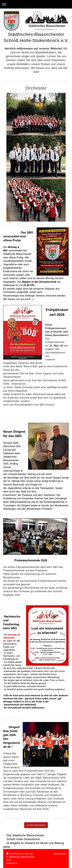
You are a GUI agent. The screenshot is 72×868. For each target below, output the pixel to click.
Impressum (12, 863)
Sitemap (29, 854)
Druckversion (15, 854)
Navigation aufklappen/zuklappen (36, 4)
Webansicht (60, 854)
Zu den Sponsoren (36, 825)
